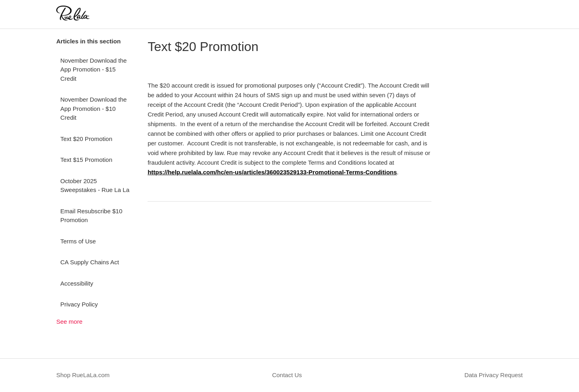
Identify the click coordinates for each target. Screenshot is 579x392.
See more (69, 322)
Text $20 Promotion (86, 139)
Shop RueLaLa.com (83, 375)
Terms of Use (78, 241)
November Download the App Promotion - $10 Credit (93, 108)
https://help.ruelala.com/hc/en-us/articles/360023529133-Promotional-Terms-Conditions (272, 172)
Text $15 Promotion (86, 160)
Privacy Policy (79, 304)
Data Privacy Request (494, 375)
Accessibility (77, 283)
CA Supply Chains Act (90, 262)
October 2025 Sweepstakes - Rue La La (95, 186)
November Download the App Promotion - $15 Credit (93, 69)
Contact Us (287, 375)
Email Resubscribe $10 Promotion (91, 216)
